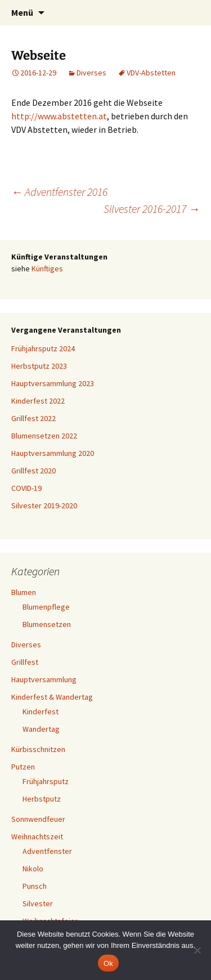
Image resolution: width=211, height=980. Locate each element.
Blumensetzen (47, 624)
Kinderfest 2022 (38, 401)
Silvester (38, 903)
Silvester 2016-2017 (152, 209)
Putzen (23, 767)
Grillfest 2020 (33, 471)
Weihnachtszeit (37, 836)
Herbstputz (42, 799)
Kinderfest (41, 711)
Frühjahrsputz (46, 781)
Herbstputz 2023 (39, 366)
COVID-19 (26, 488)
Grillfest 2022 (33, 418)
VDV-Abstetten (151, 73)
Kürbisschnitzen (38, 749)
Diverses (91, 73)
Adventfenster (47, 851)
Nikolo (33, 869)
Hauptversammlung (44, 679)
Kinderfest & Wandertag (52, 697)
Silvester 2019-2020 (44, 505)
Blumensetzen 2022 (44, 436)
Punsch (35, 886)
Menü (22, 12)
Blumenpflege (46, 607)
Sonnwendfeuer (38, 819)
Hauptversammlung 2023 (53, 383)
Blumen (24, 592)
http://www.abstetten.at (59, 116)
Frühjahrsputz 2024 (43, 348)
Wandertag (41, 729)
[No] (197, 950)
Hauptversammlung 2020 (53, 453)
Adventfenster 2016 (59, 192)
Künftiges (47, 269)
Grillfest (25, 662)
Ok (108, 963)
